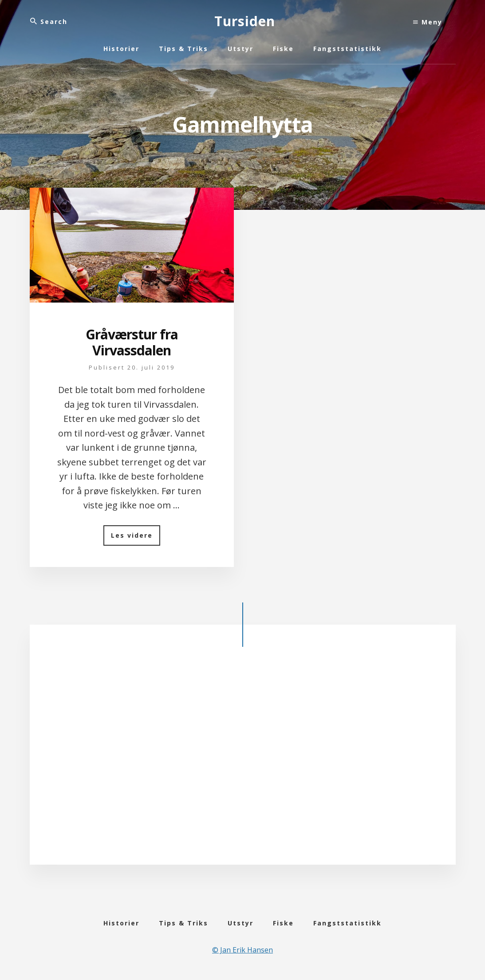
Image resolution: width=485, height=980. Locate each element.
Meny (428, 22)
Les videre (136, 538)
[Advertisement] (243, 758)
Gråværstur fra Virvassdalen (132, 342)
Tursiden (245, 21)
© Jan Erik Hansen (242, 950)
